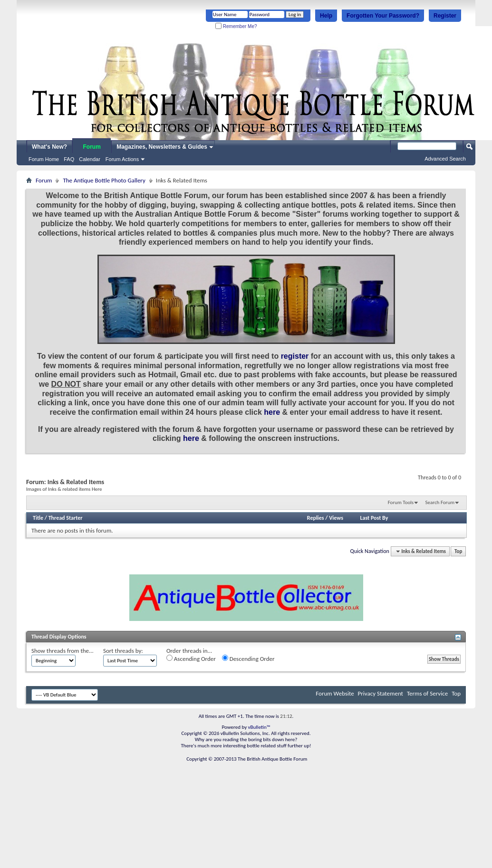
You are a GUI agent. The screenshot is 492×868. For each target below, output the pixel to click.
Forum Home (44, 159)
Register (445, 16)
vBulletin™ (259, 727)
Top (458, 551)
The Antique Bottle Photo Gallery (104, 180)
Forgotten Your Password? (383, 16)
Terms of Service (427, 693)
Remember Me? (236, 26)
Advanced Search (445, 159)
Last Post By (374, 518)
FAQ (69, 159)
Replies (316, 518)
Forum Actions (122, 159)
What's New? (49, 147)
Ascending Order (191, 658)
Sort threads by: (123, 651)
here (272, 412)
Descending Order (248, 658)
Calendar (90, 159)
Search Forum (440, 502)
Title (38, 518)
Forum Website (335, 693)
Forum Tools (401, 502)
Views (336, 518)
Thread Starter (66, 518)
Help (326, 16)
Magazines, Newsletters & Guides (162, 147)
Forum (92, 147)
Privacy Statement (381, 693)
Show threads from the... (63, 651)
